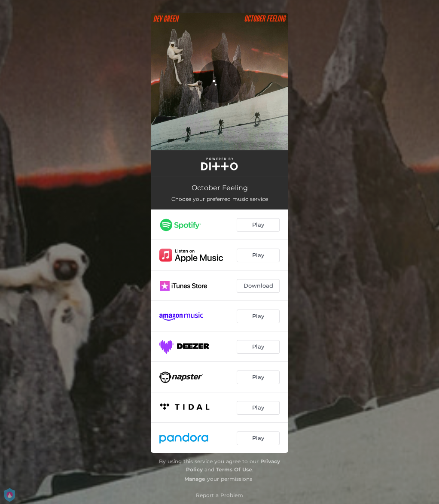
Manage (195, 479)
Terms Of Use (234, 469)
